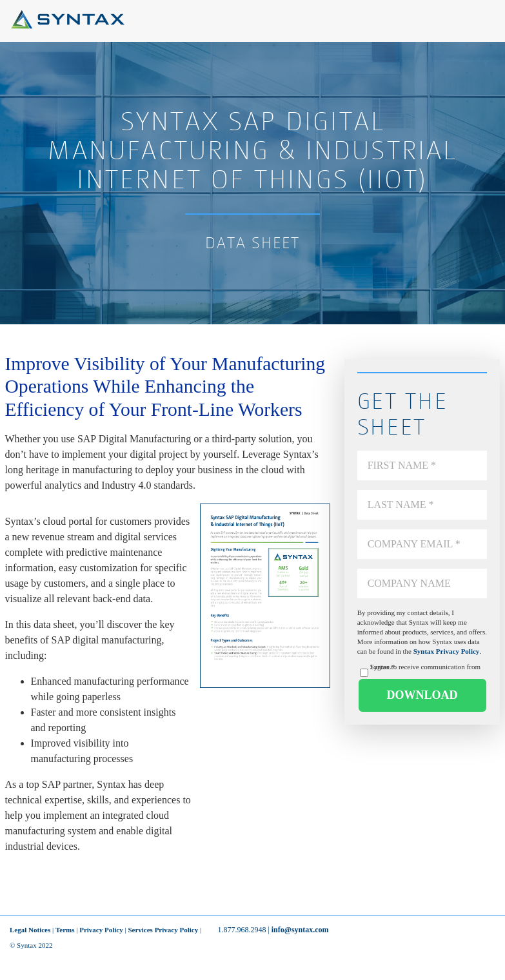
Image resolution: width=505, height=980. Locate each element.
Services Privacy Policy (163, 930)
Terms (65, 930)
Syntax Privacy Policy (447, 651)
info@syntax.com (300, 930)
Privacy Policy (101, 930)
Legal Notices (30, 930)
